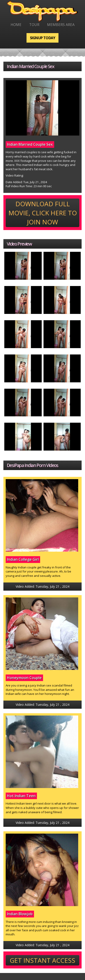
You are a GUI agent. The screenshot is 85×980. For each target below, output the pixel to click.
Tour (34, 25)
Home (16, 25)
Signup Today (42, 38)
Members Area (61, 25)
